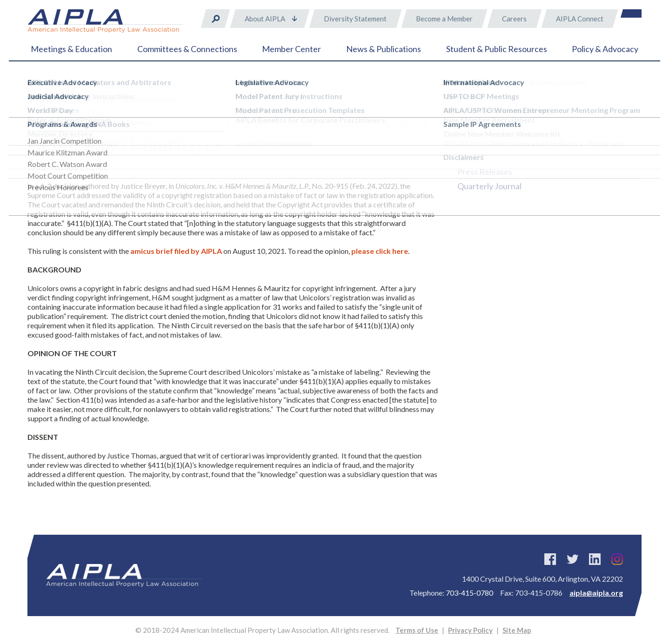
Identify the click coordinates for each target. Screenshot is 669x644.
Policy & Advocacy (605, 49)
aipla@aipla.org (596, 593)
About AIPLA (265, 19)
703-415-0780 (469, 593)
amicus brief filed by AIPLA (177, 251)
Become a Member (444, 19)
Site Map (517, 630)
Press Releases (485, 172)
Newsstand (478, 114)
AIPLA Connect (580, 19)
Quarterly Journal (489, 186)
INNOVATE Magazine (498, 143)
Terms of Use (417, 630)
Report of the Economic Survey (514, 128)
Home (37, 84)
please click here (380, 251)
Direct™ (472, 157)
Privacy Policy (470, 630)
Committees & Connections (187, 49)
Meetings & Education (71, 49)
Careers (514, 19)
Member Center (291, 49)
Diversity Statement (355, 19)
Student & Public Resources (497, 49)
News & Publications (384, 49)
